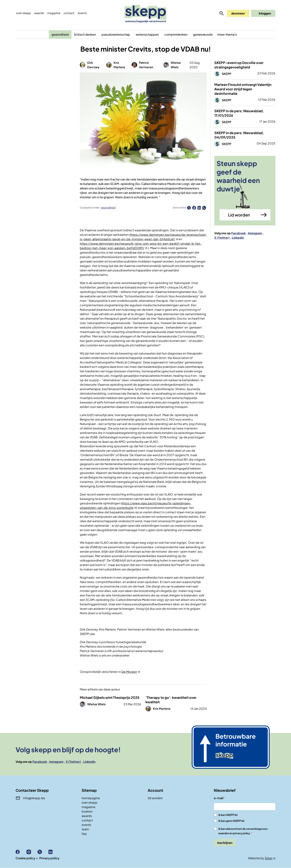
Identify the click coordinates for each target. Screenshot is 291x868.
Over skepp (23, 13)
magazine (89, 807)
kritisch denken (85, 34)
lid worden (155, 798)
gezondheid (60, 34)
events (82, 13)
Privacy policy (49, 858)
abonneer (238, 13)
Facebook (238, 233)
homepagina (91, 798)
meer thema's (227, 34)
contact (87, 820)
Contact (69, 13)
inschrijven (225, 843)
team (85, 829)
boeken (87, 811)
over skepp (90, 802)
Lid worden (239, 215)
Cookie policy (25, 858)
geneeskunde (203, 34)
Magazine (54, 13)
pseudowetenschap (116, 34)
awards (87, 816)
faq (84, 834)
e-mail (219, 798)
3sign (269, 858)
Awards (39, 13)
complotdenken (176, 34)
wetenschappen (147, 34)
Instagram (255, 233)
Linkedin (238, 238)
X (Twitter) (222, 238)
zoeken (222, 13)
